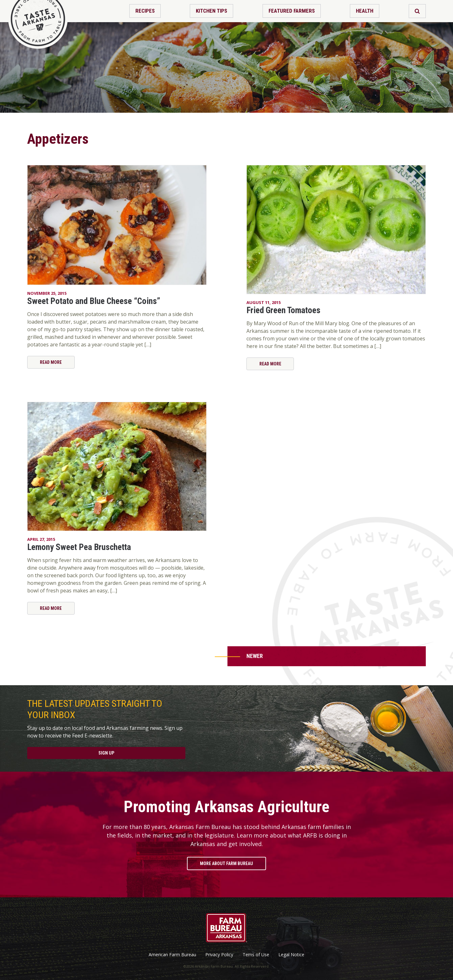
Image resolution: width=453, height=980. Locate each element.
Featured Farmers (292, 11)
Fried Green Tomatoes (283, 310)
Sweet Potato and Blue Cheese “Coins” (94, 301)
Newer (255, 656)
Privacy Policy (219, 955)
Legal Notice (291, 955)
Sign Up (106, 753)
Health (365, 11)
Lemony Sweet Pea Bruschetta (79, 547)
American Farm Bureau (172, 955)
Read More (51, 362)
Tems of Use (256, 955)
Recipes (145, 11)
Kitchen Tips (211, 11)
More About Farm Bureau (226, 863)
